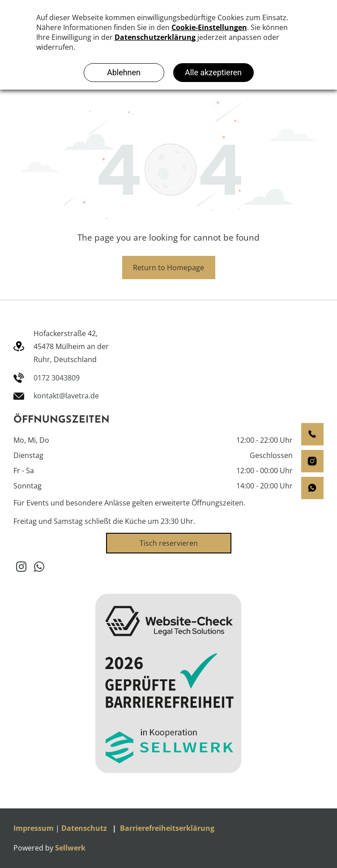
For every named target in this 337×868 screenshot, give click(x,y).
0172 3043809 (57, 378)
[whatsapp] (39, 568)
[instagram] (21, 568)
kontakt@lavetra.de (66, 396)
